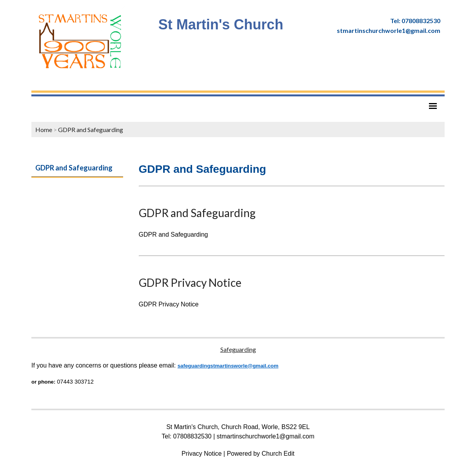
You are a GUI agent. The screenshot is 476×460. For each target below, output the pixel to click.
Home (44, 129)
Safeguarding (238, 349)
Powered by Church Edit (261, 454)
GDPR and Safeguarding (91, 129)
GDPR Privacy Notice (190, 283)
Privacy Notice (202, 454)
